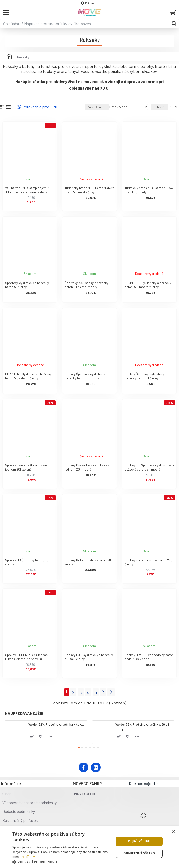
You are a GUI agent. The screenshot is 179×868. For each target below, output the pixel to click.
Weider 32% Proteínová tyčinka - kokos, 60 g (57, 724)
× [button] (173, 832)
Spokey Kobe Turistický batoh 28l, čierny (148, 562)
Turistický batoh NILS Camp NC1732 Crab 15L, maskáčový (89, 190)
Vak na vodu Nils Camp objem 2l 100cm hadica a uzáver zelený (27, 190)
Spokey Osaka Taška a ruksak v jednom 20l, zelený (27, 467)
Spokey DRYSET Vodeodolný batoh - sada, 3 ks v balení (150, 657)
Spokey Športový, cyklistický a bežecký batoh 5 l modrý (86, 376)
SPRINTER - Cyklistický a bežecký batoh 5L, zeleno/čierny (28, 376)
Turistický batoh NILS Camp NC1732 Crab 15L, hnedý (149, 190)
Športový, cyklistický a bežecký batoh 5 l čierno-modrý (87, 285)
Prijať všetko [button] (139, 841)
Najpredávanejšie (24, 713)
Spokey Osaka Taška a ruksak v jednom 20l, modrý (87, 467)
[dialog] (89, 847)
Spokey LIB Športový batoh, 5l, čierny (27, 562)
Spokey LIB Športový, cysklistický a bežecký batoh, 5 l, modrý (149, 467)
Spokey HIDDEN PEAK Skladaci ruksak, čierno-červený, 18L (27, 657)
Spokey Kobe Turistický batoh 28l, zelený (89, 562)
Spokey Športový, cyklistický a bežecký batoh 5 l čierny (146, 376)
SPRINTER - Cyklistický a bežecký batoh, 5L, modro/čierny (148, 285)
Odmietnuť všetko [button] (139, 853)
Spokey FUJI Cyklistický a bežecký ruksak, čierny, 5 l (89, 657)
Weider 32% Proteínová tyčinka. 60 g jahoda (144, 724)
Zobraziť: (160, 107)
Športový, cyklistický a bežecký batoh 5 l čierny (27, 285)
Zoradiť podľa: (97, 107)
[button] (79, 748)
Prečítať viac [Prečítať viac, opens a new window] (30, 857)
